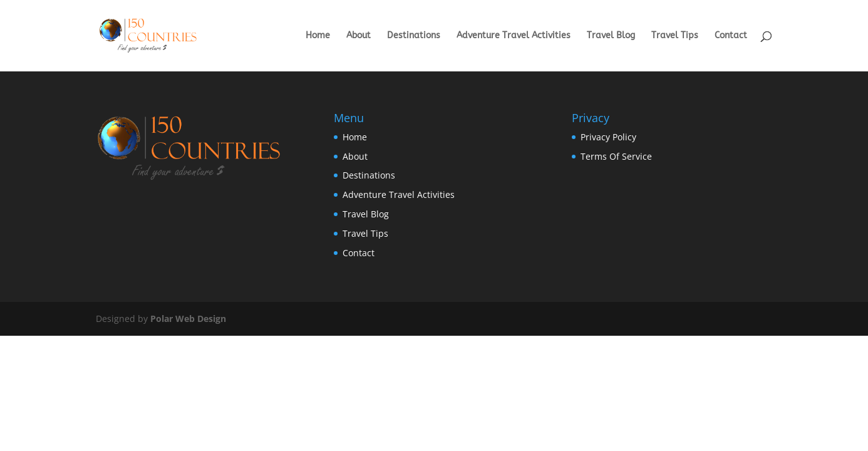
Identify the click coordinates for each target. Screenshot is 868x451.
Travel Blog (611, 36)
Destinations (414, 36)
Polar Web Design (188, 319)
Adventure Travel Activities (514, 36)
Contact (731, 36)
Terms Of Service (616, 156)
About (359, 36)
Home (318, 36)
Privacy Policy (608, 137)
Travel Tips (675, 36)
